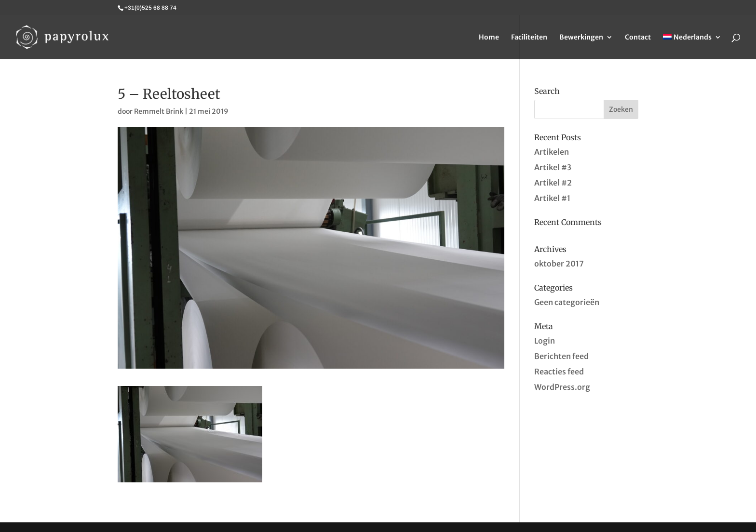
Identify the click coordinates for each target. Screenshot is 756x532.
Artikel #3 (553, 167)
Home (489, 38)
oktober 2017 (559, 264)
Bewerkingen (581, 38)
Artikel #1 (552, 198)
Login (545, 341)
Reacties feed (559, 372)
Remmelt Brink (159, 111)
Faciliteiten (529, 38)
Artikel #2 (553, 183)
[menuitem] (692, 47)
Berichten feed (561, 356)
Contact (638, 38)
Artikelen (552, 152)
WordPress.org (562, 387)
